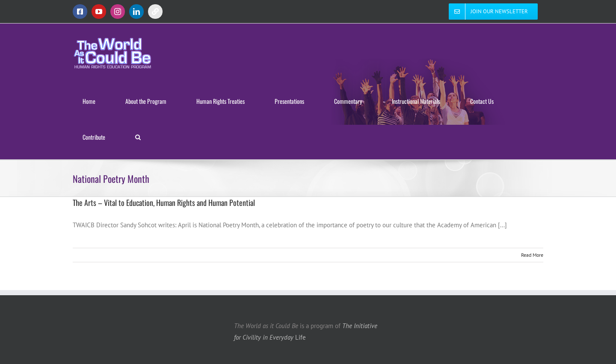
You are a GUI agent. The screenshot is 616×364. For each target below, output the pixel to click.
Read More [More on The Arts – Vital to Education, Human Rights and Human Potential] (532, 255)
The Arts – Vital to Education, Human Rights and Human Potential (164, 203)
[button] (138, 137)
